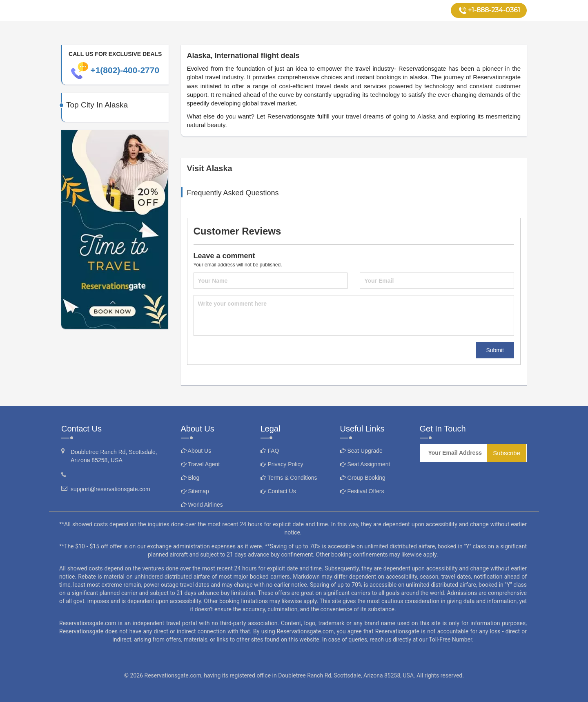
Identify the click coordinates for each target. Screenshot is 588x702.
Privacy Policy (282, 464)
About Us (196, 451)
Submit (495, 350)
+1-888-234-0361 (490, 10)
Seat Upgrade (361, 451)
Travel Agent (200, 464)
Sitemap (195, 491)
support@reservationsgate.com (106, 489)
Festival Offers (362, 491)
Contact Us (278, 491)
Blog (190, 478)
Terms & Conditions (289, 478)
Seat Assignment (365, 464)
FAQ (270, 451)
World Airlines (202, 505)
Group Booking (363, 478)
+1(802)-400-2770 (115, 70)
